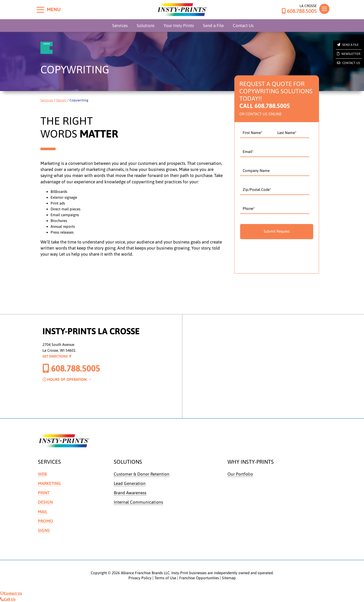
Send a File (213, 26)
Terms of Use (165, 578)
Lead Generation (130, 483)
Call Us (8, 599)
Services (120, 26)
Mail (43, 512)
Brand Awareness (130, 493)
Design (61, 100)
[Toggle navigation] (324, 9)
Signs (44, 530)
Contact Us (243, 26)
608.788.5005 (299, 11)
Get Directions (57, 356)
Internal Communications (138, 502)
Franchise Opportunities (199, 578)
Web (42, 474)
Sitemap (229, 578)
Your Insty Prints (179, 26)
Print (44, 493)
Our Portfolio (240, 474)
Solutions (146, 26)
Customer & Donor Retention (142, 474)
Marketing (50, 483)
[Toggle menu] (40, 10)
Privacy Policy (140, 578)
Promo (45, 521)
